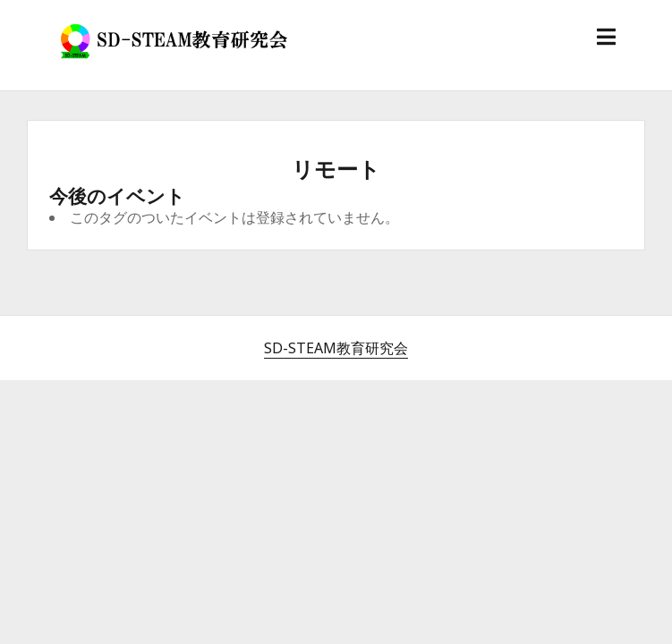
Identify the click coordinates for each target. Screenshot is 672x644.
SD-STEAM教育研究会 (336, 348)
